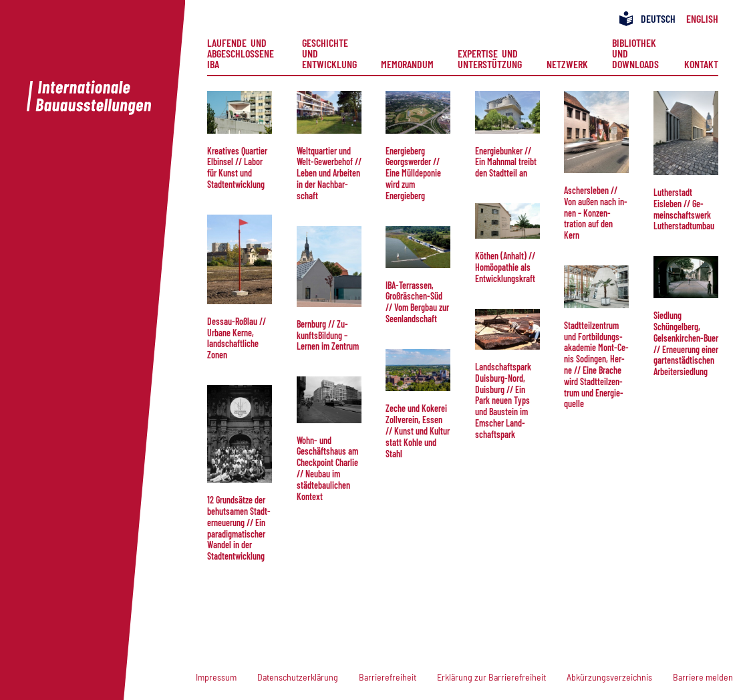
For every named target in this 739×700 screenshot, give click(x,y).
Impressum (216, 677)
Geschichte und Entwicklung (329, 53)
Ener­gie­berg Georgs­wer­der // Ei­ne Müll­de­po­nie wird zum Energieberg (413, 173)
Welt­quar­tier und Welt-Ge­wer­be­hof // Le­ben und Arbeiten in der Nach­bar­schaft (329, 173)
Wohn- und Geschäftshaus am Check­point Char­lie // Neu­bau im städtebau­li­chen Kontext (327, 468)
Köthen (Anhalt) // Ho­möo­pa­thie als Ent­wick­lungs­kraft (505, 267)
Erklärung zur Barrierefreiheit (491, 677)
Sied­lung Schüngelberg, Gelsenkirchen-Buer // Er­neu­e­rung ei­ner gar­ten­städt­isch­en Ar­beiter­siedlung (686, 343)
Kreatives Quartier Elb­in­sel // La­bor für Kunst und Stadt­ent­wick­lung (237, 167)
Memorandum (407, 64)
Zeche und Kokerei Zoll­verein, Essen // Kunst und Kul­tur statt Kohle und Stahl (418, 431)
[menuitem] (243, 53)
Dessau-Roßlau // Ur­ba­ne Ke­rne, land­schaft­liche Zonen (237, 338)
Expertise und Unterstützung (490, 58)
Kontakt (701, 64)
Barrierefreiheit (388, 677)
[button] (240, 112)
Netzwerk (567, 64)
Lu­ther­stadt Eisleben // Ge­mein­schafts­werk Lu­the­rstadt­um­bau (684, 209)
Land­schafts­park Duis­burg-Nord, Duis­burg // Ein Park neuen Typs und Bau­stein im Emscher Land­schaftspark (503, 400)
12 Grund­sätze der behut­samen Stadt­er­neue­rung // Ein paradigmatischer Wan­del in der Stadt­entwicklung (239, 528)
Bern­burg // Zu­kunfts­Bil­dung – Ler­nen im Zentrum (328, 335)
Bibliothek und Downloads (636, 53)
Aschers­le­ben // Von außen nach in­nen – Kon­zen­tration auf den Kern (596, 213)
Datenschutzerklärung (298, 677)
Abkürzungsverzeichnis (609, 677)
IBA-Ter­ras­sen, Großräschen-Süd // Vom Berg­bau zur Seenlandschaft (417, 302)
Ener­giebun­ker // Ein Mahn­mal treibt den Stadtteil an (506, 162)
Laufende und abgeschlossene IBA (243, 53)
